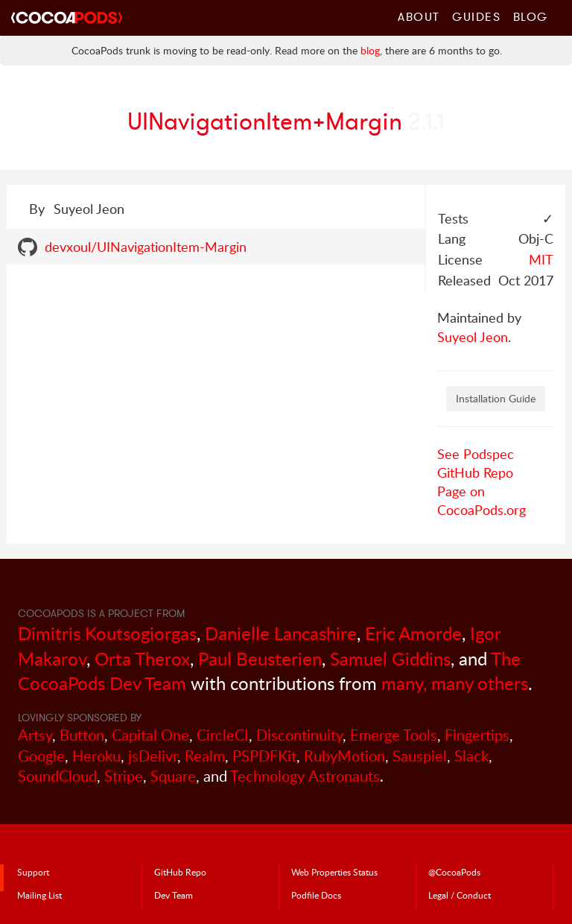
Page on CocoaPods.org (482, 500)
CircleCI (223, 735)
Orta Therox (142, 658)
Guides (477, 16)
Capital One (150, 735)
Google (41, 756)
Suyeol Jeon (473, 337)
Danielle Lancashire (281, 633)
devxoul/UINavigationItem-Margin (146, 247)
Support (33, 872)
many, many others (455, 683)
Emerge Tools (394, 735)
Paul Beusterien (260, 658)
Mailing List (39, 895)
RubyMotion (344, 756)
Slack (471, 756)
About (419, 16)
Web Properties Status (334, 872)
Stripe (124, 776)
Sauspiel (420, 756)
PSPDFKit (264, 756)
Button (82, 735)
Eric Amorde (413, 633)
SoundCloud (57, 776)
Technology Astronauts (305, 776)
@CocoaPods (454, 872)
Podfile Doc (316, 895)
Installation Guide (496, 398)
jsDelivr (153, 756)
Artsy (35, 735)
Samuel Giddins (390, 658)
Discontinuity (299, 735)
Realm (205, 756)
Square (173, 776)
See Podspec (476, 454)
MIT (541, 259)
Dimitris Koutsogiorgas (107, 633)
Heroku (96, 756)
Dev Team (174, 895)
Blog (531, 16)
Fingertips (477, 735)
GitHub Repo (475, 472)
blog (370, 50)
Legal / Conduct (460, 895)
